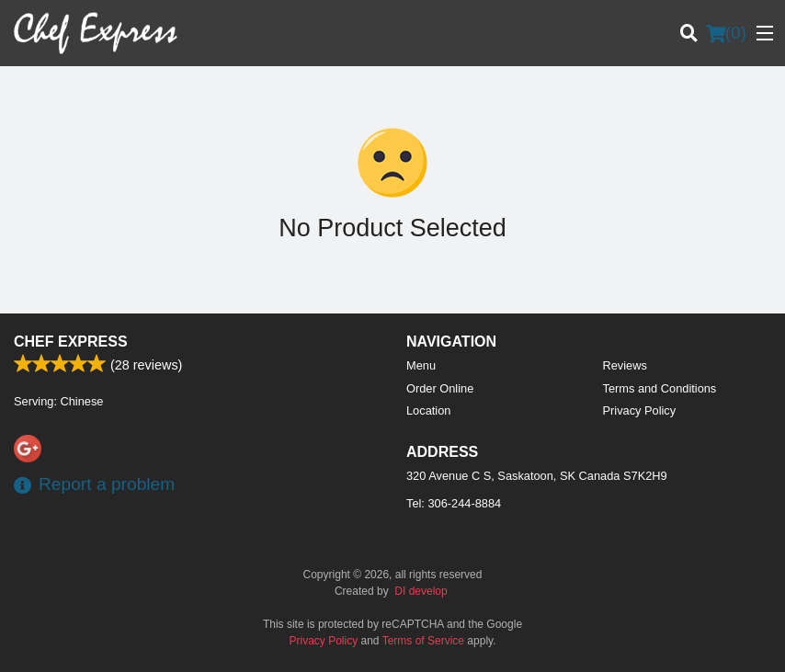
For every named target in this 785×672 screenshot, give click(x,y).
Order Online (440, 388)
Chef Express (71, 342)
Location (428, 410)
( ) (726, 33)
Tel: (454, 503)
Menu (421, 365)
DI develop (421, 591)
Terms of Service (423, 641)
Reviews (625, 365)
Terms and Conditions (660, 388)
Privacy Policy (640, 410)
